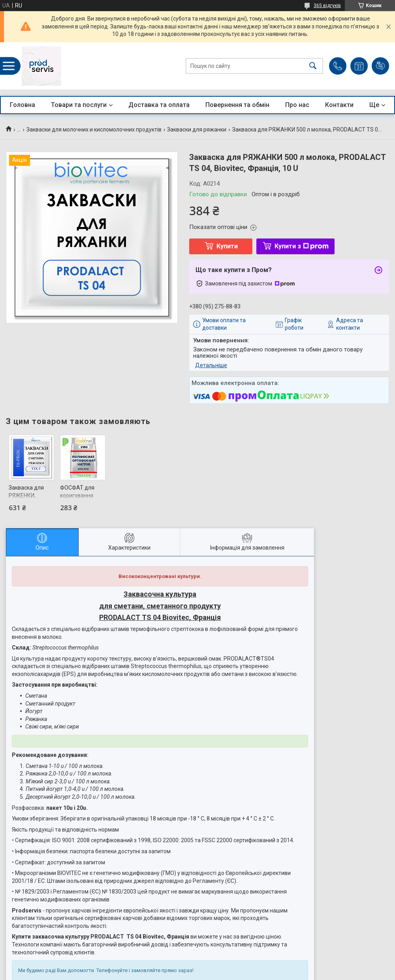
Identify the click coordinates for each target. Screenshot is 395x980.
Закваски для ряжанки (197, 130)
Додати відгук (380, 66)
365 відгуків (327, 6)
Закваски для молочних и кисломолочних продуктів (94, 130)
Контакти (339, 105)
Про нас (297, 105)
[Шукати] (313, 66)
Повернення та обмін (237, 105)
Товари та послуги (79, 105)
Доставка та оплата (159, 105)
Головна (23, 105)
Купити (227, 246)
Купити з (302, 246)
